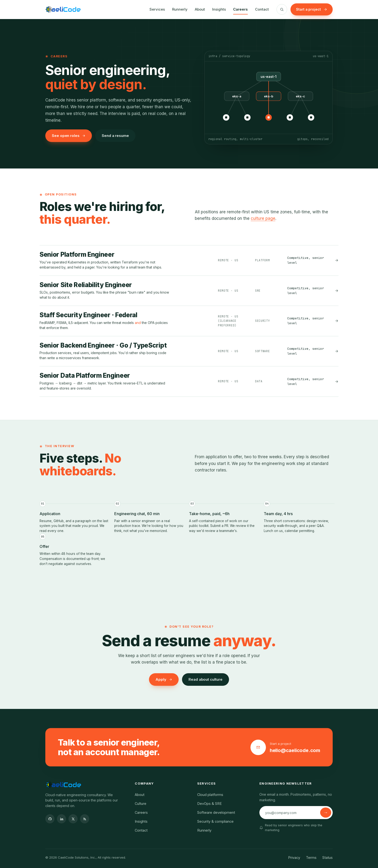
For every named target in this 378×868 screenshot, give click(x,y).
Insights (219, 9)
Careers (240, 9)
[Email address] (290, 813)
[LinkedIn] (61, 819)
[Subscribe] (326, 813)
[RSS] (85, 819)
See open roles (69, 136)
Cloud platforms (210, 795)
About (200, 9)
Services (157, 9)
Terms (311, 858)
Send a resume (115, 136)
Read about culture (206, 679)
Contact (262, 9)
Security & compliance (215, 821)
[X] (73, 819)
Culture (141, 804)
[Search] (282, 9)
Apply (164, 679)
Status (327, 858)
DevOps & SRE (209, 804)
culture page (263, 218)
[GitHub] (50, 819)
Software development (216, 812)
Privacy (294, 858)
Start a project (312, 9)
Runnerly (180, 9)
